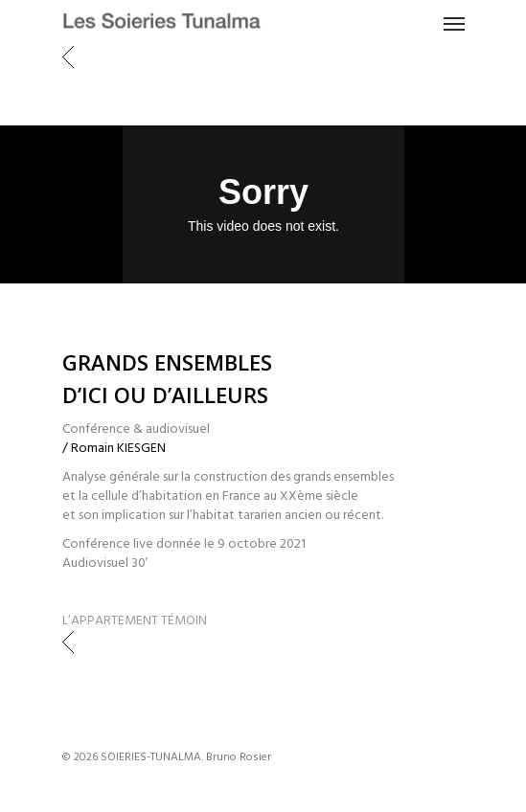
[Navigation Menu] (454, 23)
